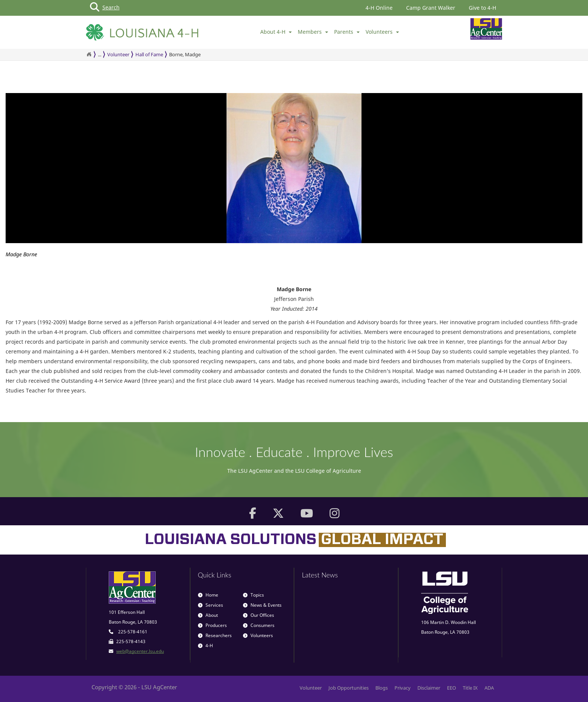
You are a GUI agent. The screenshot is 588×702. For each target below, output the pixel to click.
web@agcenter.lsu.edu (140, 651)
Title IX (470, 688)
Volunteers (382, 32)
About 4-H (276, 32)
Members (313, 32)
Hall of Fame (149, 54)
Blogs (382, 688)
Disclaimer (429, 688)
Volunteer (118, 54)
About (208, 615)
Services (211, 605)
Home (208, 595)
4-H (205, 646)
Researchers (215, 635)
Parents (347, 32)
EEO (451, 688)
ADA (489, 688)
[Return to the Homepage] (89, 54)
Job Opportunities (349, 688)
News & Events (262, 605)
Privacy (403, 688)
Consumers (259, 625)
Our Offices (259, 615)
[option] (294, 177)
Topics (253, 595)
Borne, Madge (185, 54)
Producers (212, 625)
